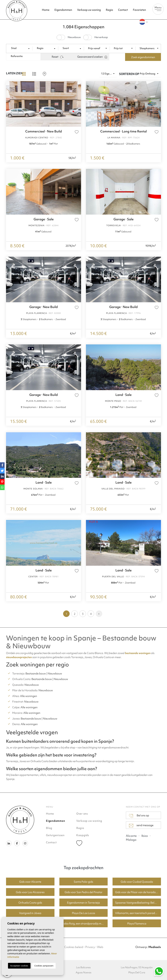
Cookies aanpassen (44, 966)
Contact (123, 10)
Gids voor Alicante (30, 882)
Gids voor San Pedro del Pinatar (83, 892)
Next (78, 104)
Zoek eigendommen (143, 57)
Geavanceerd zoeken (92, 57)
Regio (109, 10)
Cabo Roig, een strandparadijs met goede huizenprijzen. (85, 923)
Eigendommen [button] (63, 10)
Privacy (90, 947)
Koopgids (83, 835)
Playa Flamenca (137, 923)
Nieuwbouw (55, 673)
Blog (49, 828)
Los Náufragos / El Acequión (137, 967)
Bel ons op (139, 816)
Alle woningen (29, 696)
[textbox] (21, 48)
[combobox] (21, 48)
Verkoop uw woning (89, 10)
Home (46, 10)
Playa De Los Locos (83, 913)
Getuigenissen (55, 835)
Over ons (82, 814)
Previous (9, 104)
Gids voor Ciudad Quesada (137, 882)
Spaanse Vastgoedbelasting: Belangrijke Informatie (138, 903)
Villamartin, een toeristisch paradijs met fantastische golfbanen (138, 913)
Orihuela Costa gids (30, 903)
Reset (58, 57)
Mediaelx (155, 947)
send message (141, 825)
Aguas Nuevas (83, 972)
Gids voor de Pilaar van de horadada (137, 892)
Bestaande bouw (36, 673)
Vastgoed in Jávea (30, 913)
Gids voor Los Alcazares (30, 892)
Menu (158, 8)
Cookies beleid (74, 947)
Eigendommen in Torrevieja (83, 903)
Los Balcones (83, 967)
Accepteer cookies (19, 966)
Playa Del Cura (137, 972)
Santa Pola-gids (83, 882)
